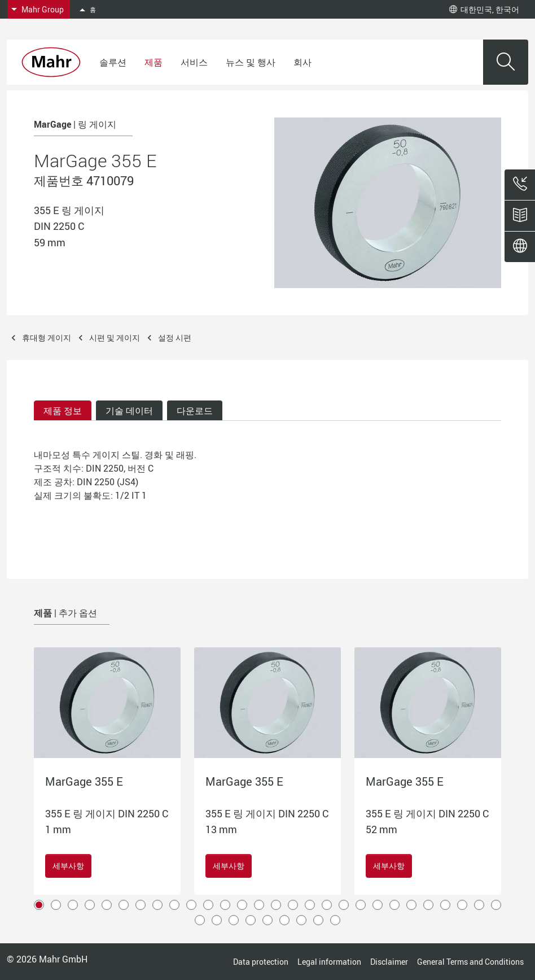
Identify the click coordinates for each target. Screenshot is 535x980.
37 (335, 920)
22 (394, 905)
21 (378, 905)
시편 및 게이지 (115, 337)
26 (462, 905)
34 (284, 920)
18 (327, 905)
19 (344, 905)
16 (293, 905)
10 (191, 905)
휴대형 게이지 (47, 337)
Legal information (329, 962)
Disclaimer (389, 962)
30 (217, 920)
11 (208, 905)
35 (301, 920)
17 (310, 905)
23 (411, 905)
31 (234, 920)
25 (445, 905)
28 (496, 905)
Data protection (261, 962)
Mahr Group (43, 9)
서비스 (194, 62)
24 (428, 905)
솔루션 (113, 62)
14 (259, 905)
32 (251, 920)
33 (267, 920)
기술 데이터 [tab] (129, 411)
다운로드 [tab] (195, 411)
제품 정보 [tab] (63, 411)
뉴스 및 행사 (251, 62)
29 (200, 920)
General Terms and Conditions (470, 962)
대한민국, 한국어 (484, 9)
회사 (302, 62)
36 (318, 920)
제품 (154, 62)
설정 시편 (175, 337)
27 (479, 905)
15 (276, 905)
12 (225, 905)
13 (242, 905)
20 (361, 905)
